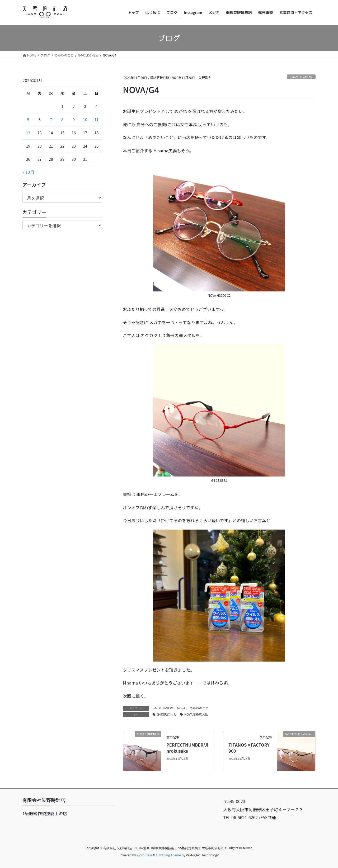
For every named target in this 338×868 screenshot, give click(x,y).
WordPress (144, 855)
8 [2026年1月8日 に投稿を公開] (62, 120)
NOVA (181, 708)
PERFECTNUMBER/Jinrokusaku (187, 748)
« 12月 (28, 172)
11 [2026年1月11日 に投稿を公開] (97, 120)
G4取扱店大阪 (167, 714)
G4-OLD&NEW (301, 77)
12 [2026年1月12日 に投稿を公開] (28, 133)
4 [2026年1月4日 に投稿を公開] (97, 106)
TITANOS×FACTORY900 (249, 748)
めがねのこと (199, 708)
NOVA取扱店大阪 (196, 714)
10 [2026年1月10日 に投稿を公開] (85, 120)
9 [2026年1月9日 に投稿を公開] (74, 120)
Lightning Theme (168, 855)
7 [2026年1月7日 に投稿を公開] (51, 120)
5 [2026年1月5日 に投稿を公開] (28, 120)
